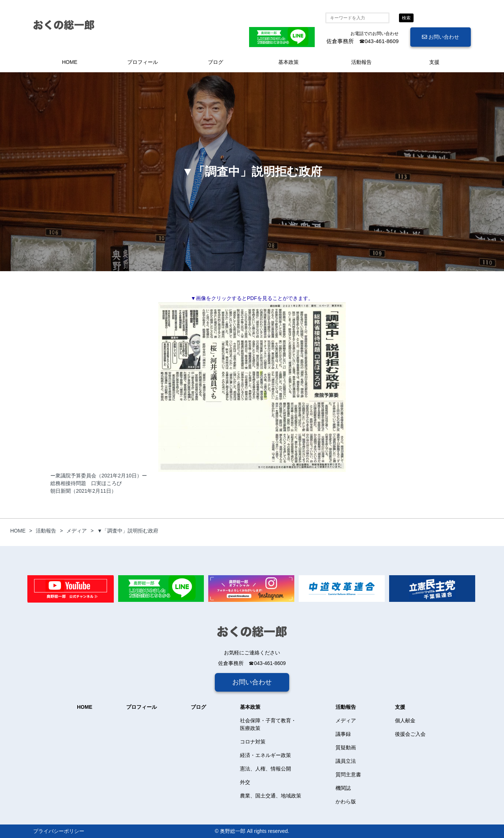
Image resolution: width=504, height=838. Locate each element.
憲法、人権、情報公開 (265, 769)
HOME (70, 62)
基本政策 (288, 62)
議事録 (343, 734)
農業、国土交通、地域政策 (271, 796)
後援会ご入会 (410, 734)
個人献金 (405, 720)
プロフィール (143, 62)
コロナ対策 (253, 742)
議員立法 (346, 761)
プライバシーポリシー (59, 831)
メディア (346, 720)
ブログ (216, 62)
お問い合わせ (441, 37)
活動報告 (361, 62)
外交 (245, 782)
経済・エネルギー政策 (265, 755)
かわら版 (346, 802)
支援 (434, 62)
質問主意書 (348, 774)
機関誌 (343, 788)
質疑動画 (346, 747)
